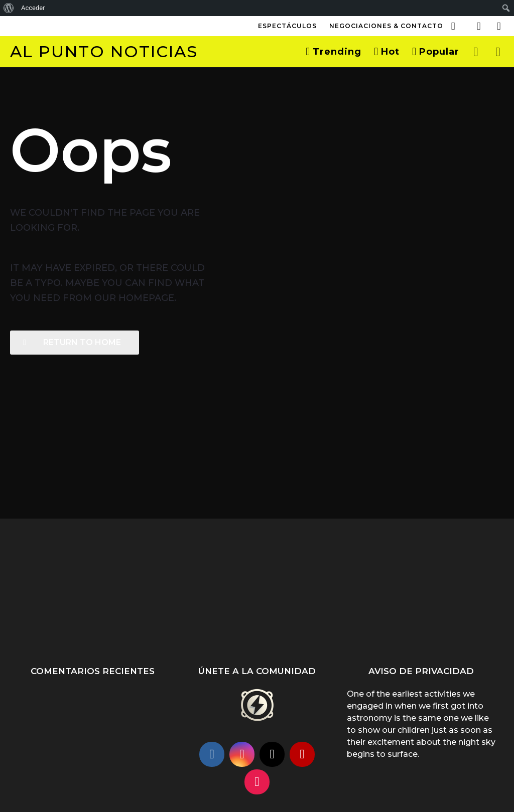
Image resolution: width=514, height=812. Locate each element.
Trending (334, 52)
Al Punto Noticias (104, 51)
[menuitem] (9, 8)
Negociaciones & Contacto (386, 26)
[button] (453, 26)
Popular (436, 52)
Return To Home (72, 342)
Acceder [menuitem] (33, 8)
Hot (387, 52)
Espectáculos (287, 26)
